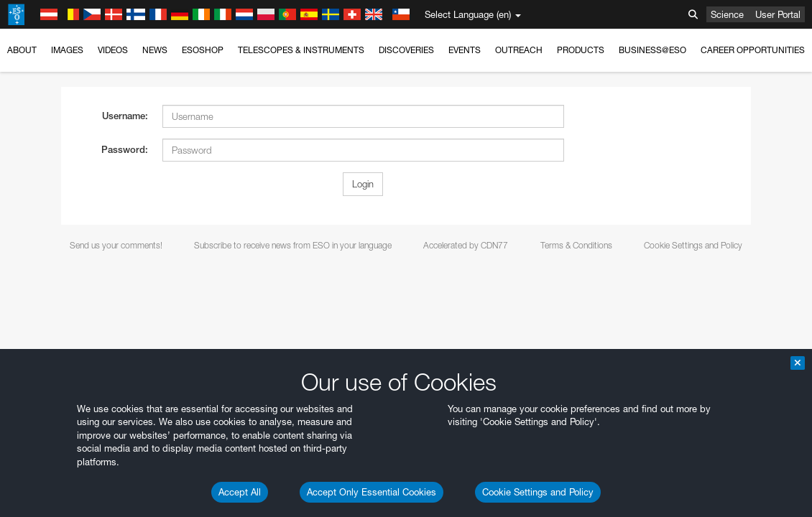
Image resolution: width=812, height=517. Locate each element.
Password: (125, 150)
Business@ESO (652, 50)
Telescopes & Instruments (301, 50)
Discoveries (406, 50)
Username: (125, 116)
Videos (113, 50)
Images (67, 50)
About (22, 50)
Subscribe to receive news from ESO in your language (293, 245)
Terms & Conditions (576, 245)
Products (581, 50)
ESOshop (203, 50)
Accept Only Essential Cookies (372, 492)
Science (727, 14)
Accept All (240, 492)
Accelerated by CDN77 (466, 245)
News (155, 50)
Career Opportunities (753, 50)
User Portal (778, 14)
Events (465, 50)
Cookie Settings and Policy (538, 492)
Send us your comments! (116, 245)
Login (363, 184)
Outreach (519, 50)
